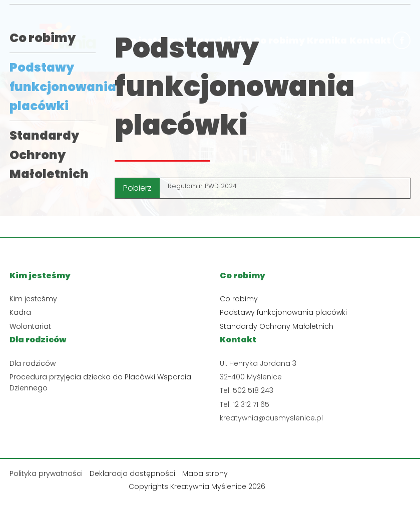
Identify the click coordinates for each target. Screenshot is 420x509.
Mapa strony (205, 473)
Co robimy (43, 38)
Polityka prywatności (46, 473)
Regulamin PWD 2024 (202, 186)
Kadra (20, 312)
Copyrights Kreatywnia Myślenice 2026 (197, 486)
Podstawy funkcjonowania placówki (63, 87)
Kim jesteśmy (33, 299)
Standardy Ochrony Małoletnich (49, 155)
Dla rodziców (33, 363)
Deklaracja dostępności (132, 473)
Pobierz (137, 188)
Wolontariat (30, 326)
